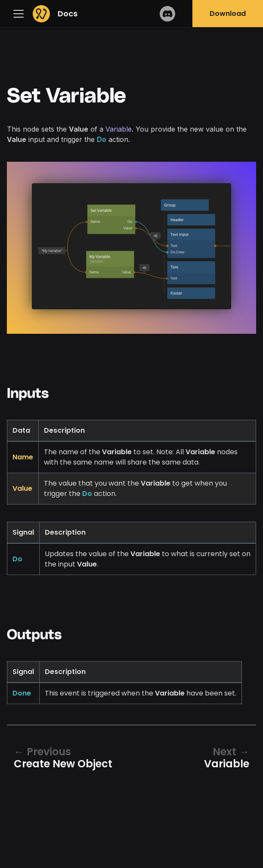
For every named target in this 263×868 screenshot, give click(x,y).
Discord (167, 14)
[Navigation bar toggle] (21, 14)
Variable (119, 129)
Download (228, 14)
